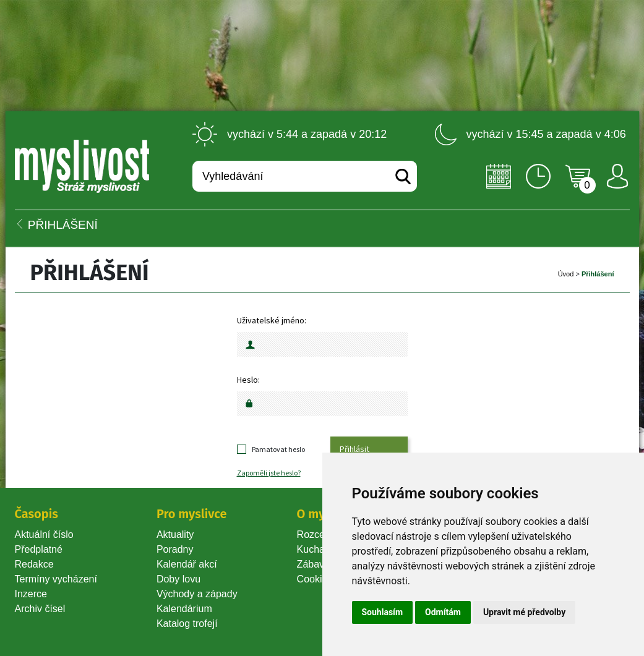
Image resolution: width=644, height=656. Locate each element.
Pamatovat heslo (278, 449)
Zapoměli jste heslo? (269, 473)
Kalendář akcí (187, 564)
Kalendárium (184, 609)
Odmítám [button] (443, 612)
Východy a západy (197, 594)
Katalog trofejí (187, 624)
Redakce (34, 564)
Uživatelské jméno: (272, 320)
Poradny (175, 549)
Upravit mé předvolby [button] (524, 612)
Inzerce (31, 594)
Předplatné (39, 549)
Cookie (315, 579)
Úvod (566, 274)
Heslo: (248, 380)
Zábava (313, 564)
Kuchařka (318, 549)
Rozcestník (321, 535)
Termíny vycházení (56, 579)
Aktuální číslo (44, 535)
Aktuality (175, 535)
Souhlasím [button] (383, 612)
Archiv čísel (40, 609)
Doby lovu (178, 579)
